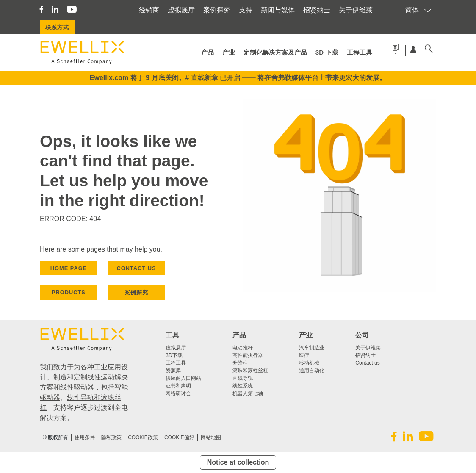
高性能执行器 (248, 355)
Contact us (367, 363)
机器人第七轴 (248, 393)
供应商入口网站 (183, 378)
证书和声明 (178, 386)
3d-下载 (327, 52)
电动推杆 (243, 348)
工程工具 (360, 52)
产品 (208, 52)
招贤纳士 (317, 10)
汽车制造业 (312, 348)
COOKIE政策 (143, 437)
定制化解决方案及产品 (275, 52)
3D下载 (174, 355)
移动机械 (309, 363)
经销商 (149, 10)
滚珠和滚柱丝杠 (250, 371)
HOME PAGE (69, 268)
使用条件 (85, 437)
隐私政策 (111, 437)
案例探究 (217, 10)
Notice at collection (238, 462)
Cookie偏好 (179, 437)
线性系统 (243, 386)
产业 (229, 52)
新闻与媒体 (278, 10)
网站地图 (211, 437)
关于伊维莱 (356, 10)
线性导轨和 (84, 397)
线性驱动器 (77, 387)
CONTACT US (137, 268)
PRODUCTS (69, 292)
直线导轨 (243, 378)
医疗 (304, 355)
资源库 (173, 371)
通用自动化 (312, 371)
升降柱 (240, 363)
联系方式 (57, 27)
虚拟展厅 (181, 10)
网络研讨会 (178, 393)
